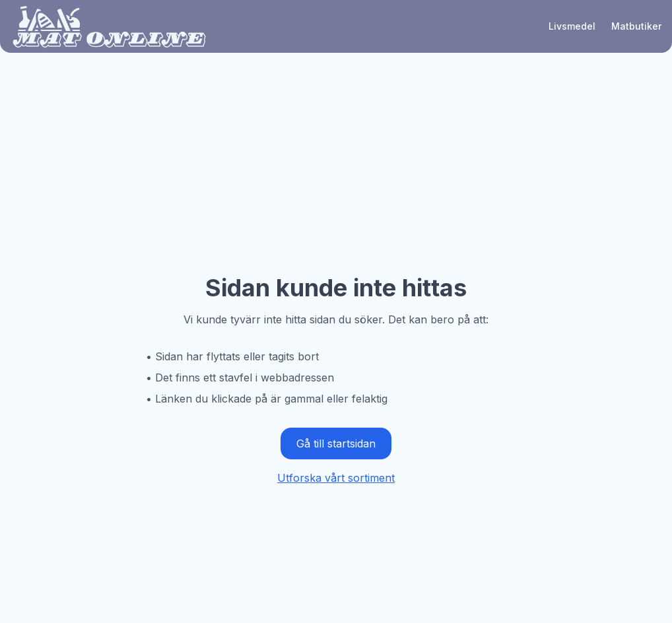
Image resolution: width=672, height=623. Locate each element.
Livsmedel (572, 26)
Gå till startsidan (336, 443)
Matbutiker (636, 26)
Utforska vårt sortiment (336, 478)
